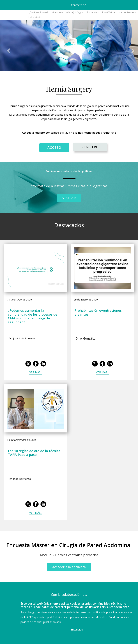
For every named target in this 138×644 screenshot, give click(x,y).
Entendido (77, 630)
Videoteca (57, 12)
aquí (59, 622)
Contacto (79, 5)
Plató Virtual (109, 12)
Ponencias (93, 12)
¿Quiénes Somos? (38, 12)
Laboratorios (36, 17)
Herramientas (126, 12)
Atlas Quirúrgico (75, 12)
